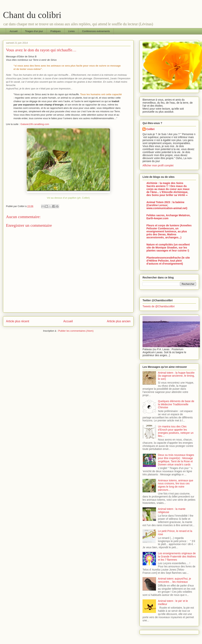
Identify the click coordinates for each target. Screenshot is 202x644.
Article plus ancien (119, 321)
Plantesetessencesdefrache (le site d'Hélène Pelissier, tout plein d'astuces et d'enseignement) (168, 261)
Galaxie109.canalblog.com (35, 124)
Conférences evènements (96, 31)
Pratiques (55, 31)
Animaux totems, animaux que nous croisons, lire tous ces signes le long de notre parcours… (176, 485)
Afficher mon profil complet (158, 165)
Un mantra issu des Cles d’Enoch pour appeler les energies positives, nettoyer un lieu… (176, 431)
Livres (71, 31)
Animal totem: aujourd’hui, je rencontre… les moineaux (175, 580)
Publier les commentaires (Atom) (76, 331)
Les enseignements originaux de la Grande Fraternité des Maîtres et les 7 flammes (177, 556)
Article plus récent (18, 321)
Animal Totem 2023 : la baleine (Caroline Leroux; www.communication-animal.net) (167, 205)
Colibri (150, 129)
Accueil (14, 31)
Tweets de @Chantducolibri (159, 306)
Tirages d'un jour (34, 31)
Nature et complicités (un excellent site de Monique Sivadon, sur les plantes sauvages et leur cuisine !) (168, 248)
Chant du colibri (32, 15)
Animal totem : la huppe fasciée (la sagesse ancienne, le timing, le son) (176, 376)
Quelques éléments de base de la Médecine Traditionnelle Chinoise (176, 404)
